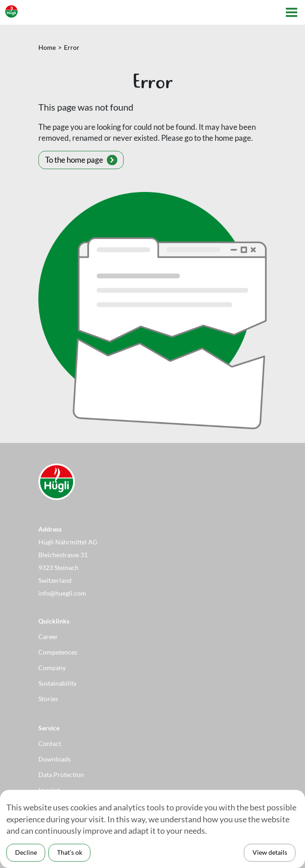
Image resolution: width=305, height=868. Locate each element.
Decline (26, 852)
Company (52, 668)
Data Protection (61, 775)
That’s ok (70, 852)
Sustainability (58, 683)
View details (270, 852)
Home (47, 47)
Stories (48, 699)
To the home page (74, 160)
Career (48, 636)
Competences (58, 652)
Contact (50, 743)
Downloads (55, 759)
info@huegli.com (62, 593)
